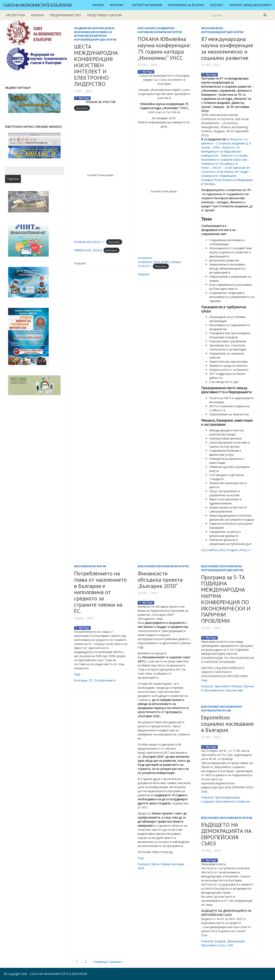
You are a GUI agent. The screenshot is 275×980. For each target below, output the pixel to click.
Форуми (118, 5)
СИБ (230, 945)
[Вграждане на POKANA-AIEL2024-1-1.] (101, 175)
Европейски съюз (213, 945)
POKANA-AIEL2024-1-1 (89, 242)
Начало (98, 5)
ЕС (91, 680)
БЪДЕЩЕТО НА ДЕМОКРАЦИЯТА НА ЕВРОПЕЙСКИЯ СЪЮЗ (226, 834)
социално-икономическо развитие (226, 801)
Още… (78, 674)
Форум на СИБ (221, 710)
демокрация (236, 941)
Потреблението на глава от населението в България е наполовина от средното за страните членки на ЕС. (100, 592)
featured (80, 263)
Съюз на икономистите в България (37, 5)
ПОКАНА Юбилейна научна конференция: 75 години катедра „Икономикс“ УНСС (164, 48)
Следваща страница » (108, 962)
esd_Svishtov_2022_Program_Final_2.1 (226, 550)
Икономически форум (166, 32)
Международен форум (100, 40)
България (81, 680)
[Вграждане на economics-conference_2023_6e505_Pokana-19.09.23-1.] (164, 191)
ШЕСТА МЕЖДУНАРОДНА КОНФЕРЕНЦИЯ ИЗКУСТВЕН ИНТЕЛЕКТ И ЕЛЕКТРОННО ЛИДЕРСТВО (96, 65)
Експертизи (15, 15)
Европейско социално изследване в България (228, 724)
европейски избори (228, 686)
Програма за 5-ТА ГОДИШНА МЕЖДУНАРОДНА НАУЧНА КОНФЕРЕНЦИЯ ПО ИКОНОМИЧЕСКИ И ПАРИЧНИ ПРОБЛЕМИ (226, 599)
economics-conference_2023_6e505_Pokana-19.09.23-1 (160, 262)
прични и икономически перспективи (227, 688)
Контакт (217, 5)
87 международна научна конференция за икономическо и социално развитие (227, 48)
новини (37, 15)
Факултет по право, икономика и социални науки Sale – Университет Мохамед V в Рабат (225, 162)
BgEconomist (147, 28)
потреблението (105, 680)
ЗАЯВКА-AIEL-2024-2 (88, 250)
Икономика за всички (186, 5)
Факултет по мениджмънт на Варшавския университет (221, 151)
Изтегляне (82, 108)
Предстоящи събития (104, 15)
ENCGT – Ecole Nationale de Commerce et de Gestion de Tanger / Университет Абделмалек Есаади (226, 174)
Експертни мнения (147, 5)
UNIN (216, 147)
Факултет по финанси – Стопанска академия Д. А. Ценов (226, 143)
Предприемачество (65, 15)
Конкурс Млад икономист (251, 5)
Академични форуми (89, 28)
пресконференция (227, 797)
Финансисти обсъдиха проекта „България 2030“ (160, 580)
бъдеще (220, 941)
